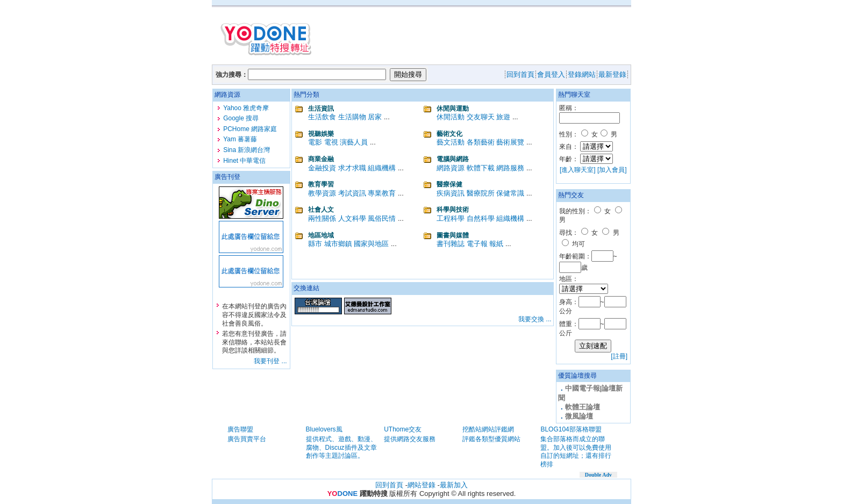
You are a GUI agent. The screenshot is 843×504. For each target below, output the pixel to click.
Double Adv (598, 475)
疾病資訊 (451, 193)
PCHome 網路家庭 (250, 129)
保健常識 (510, 193)
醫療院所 (481, 193)
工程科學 (451, 218)
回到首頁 (389, 485)
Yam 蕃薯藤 (240, 139)
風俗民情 (382, 218)
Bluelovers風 (324, 429)
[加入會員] (612, 170)
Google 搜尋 (241, 118)
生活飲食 (322, 117)
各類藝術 (481, 142)
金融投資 (322, 168)
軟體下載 (481, 168)
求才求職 (352, 168)
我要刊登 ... (270, 361)
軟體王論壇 (583, 407)
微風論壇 (579, 416)
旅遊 (503, 117)
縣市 (315, 244)
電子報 (477, 244)
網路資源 (451, 168)
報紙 (496, 244)
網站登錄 (421, 485)
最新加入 (454, 485)
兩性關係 (322, 218)
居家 (375, 117)
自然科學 (481, 218)
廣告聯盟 (240, 429)
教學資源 (322, 193)
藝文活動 (451, 142)
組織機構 (382, 168)
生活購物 (352, 117)
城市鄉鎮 (338, 244)
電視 (331, 142)
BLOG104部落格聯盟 (571, 429)
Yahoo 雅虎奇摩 (246, 108)
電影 (315, 142)
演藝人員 (354, 142)
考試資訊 (352, 193)
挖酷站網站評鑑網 (488, 429)
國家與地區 (371, 244)
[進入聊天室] (578, 170)
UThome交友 (403, 429)
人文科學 (352, 218)
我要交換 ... (535, 319)
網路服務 (510, 168)
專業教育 (382, 193)
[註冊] (619, 356)
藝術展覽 (510, 142)
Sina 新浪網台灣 (247, 150)
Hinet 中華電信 (244, 161)
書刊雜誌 (451, 244)
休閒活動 (451, 117)
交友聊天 (481, 117)
